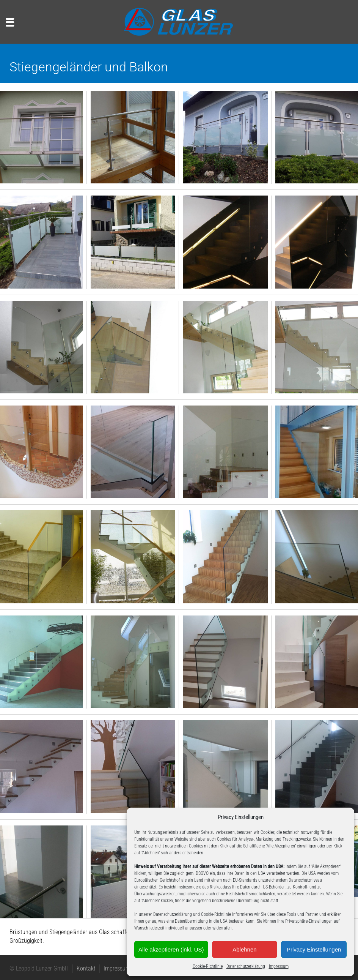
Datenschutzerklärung (246, 966)
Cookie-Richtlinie (208, 966)
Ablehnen (244, 949)
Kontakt (86, 968)
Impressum (279, 966)
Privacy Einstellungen (314, 949)
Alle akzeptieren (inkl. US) (171, 949)
